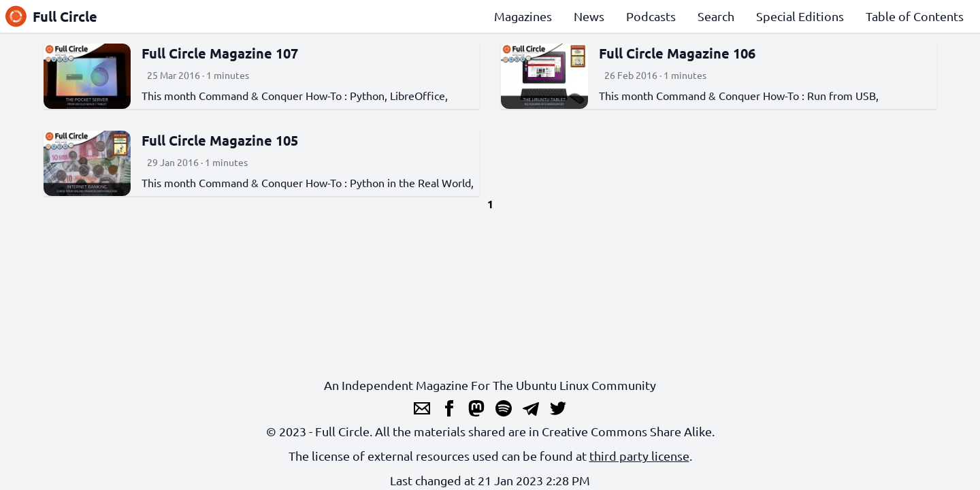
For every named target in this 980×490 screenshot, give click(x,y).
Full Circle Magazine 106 (677, 53)
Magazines (523, 16)
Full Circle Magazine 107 (220, 53)
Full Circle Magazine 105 (220, 140)
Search (716, 16)
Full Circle (51, 16)
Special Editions (800, 16)
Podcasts (651, 16)
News (589, 16)
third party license (639, 456)
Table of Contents (915, 16)
